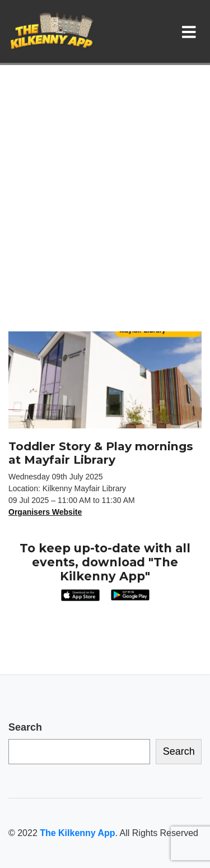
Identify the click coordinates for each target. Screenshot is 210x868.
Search (25, 727)
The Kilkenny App (77, 833)
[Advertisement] (105, 221)
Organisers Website (45, 512)
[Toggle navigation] (191, 31)
